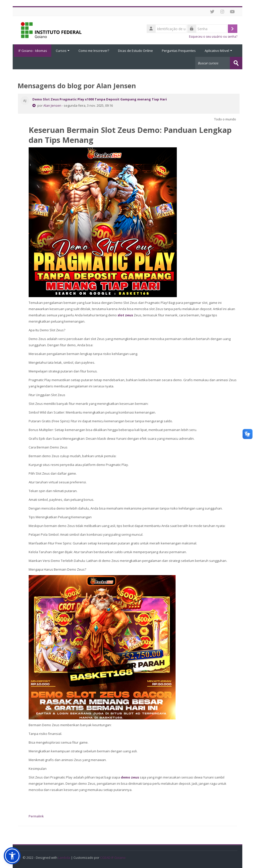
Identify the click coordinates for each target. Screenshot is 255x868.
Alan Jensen (52, 105)
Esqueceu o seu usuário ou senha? (213, 37)
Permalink (36, 816)
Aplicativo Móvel (218, 51)
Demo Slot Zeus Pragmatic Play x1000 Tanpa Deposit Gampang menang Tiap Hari (100, 99)
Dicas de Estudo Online (135, 51)
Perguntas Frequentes (179, 51)
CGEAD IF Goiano (113, 857)
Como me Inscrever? (94, 51)
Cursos (63, 51)
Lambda (64, 857)
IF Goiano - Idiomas (32, 51)
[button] (12, 856)
